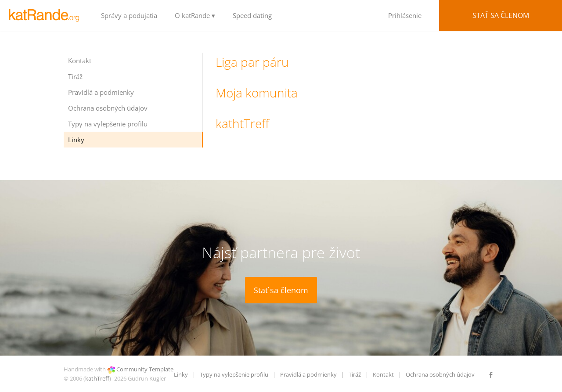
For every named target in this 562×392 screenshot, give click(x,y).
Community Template (145, 369)
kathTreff (97, 378)
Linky (76, 140)
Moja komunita (257, 93)
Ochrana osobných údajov (108, 108)
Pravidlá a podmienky (101, 92)
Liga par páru (252, 62)
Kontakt (80, 61)
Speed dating (252, 15)
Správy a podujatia (129, 15)
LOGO (46, 15)
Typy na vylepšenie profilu (108, 124)
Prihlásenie (405, 15)
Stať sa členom (501, 15)
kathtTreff (242, 123)
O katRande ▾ (195, 15)
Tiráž (75, 76)
